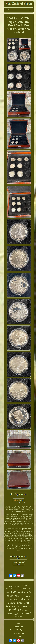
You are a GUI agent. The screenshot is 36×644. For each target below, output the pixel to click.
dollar (13, 588)
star (27, 603)
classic (16, 614)
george (11, 586)
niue (10, 596)
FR (20, 636)
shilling (16, 600)
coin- (28, 600)
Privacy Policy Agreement (19, 630)
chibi (9, 614)
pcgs (23, 597)
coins (10, 600)
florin (25, 606)
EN (17, 636)
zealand (25, 613)
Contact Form (19, 627)
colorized (19, 607)
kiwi (8, 606)
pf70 (29, 592)
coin (14, 592)
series (14, 606)
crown (25, 589)
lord (30, 607)
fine (30, 589)
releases (27, 611)
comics (22, 592)
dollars (20, 610)
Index (19, 623)
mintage (17, 586)
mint (22, 599)
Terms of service (19, 633)
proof (12, 609)
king (8, 588)
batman (19, 589)
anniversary (19, 616)
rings (8, 593)
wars (20, 603)
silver (25, 585)
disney (12, 603)
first (18, 596)
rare (28, 596)
